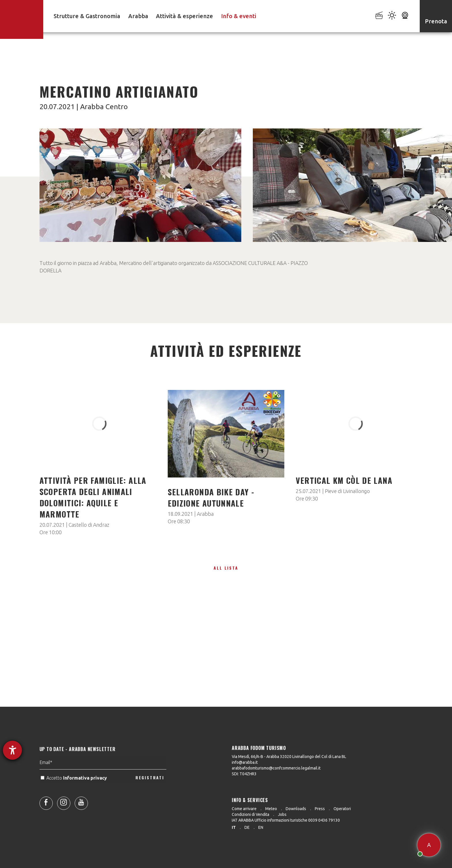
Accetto (74, 791)
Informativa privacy (86, 791)
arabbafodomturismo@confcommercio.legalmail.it (276, 768)
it (234, 827)
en (261, 827)
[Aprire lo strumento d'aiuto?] (12, 750)
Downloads (296, 809)
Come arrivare (244, 809)
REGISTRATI (150, 791)
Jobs (282, 814)
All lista (226, 568)
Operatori (342, 809)
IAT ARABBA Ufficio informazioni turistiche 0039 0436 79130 (286, 820)
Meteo (271, 809)
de (247, 827)
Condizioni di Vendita (251, 814)
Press (320, 809)
